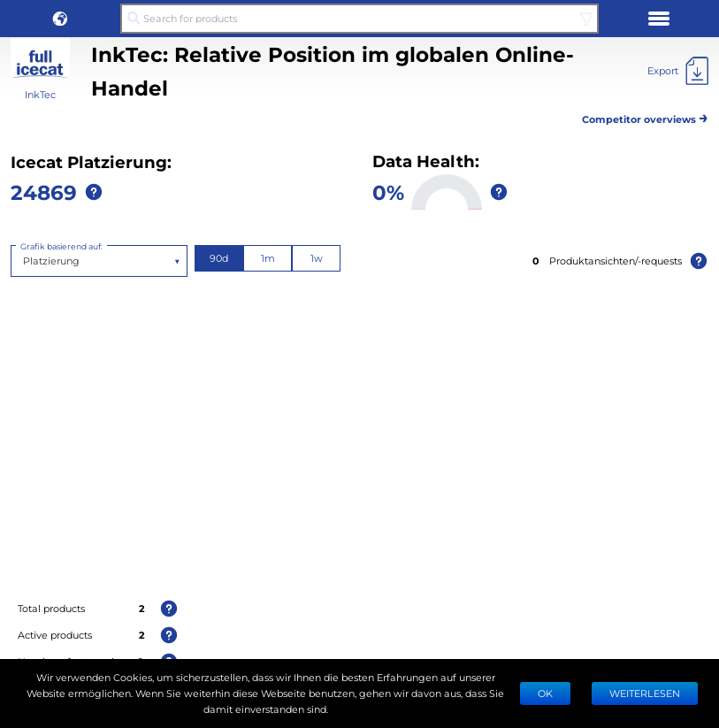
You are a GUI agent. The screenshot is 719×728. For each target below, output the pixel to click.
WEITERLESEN (645, 693)
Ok (545, 693)
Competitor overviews (645, 116)
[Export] (678, 71)
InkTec (40, 94)
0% (388, 192)
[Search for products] (359, 19)
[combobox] (24, 261)
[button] (60, 19)
